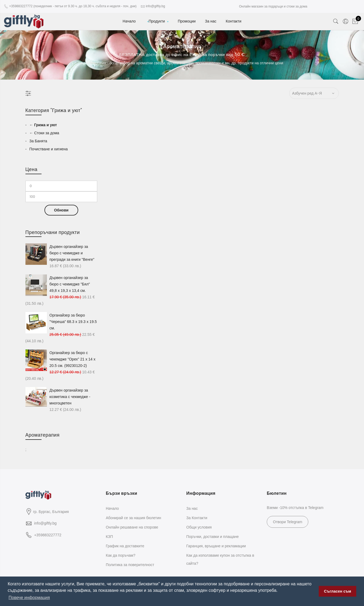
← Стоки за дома (44, 133)
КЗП (109, 537)
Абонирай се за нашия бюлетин (133, 518)
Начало (129, 21)
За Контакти (197, 518)
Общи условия (199, 527)
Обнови (61, 210)
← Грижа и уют (43, 125)
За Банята (38, 141)
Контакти (234, 21)
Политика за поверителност (130, 565)
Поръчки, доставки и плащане (213, 537)
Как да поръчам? (121, 555)
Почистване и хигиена (49, 149)
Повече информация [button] (29, 598)
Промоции (187, 21)
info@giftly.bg (45, 523)
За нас (211, 21)
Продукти (157, 21)
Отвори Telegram (288, 522)
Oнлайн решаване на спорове (132, 527)
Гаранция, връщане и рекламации (216, 546)
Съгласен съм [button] (338, 591)
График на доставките (125, 546)
